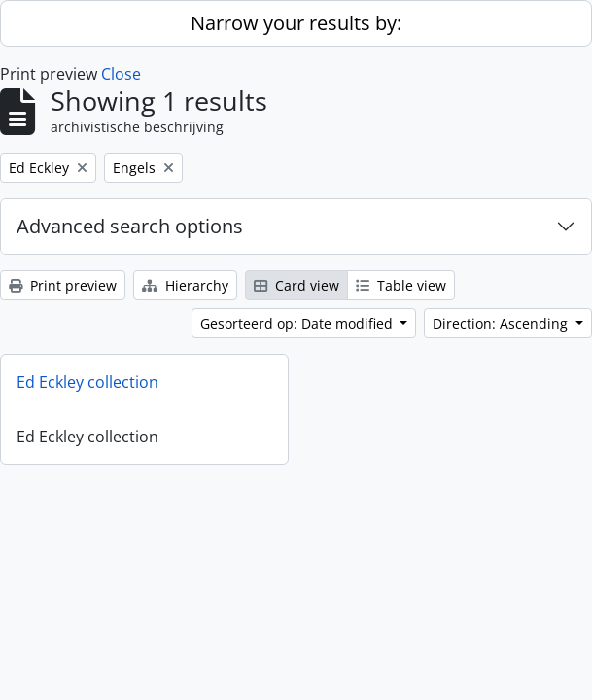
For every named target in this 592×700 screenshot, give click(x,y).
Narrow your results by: (296, 23)
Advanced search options (130, 226)
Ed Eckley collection (87, 382)
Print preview (63, 285)
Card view (296, 285)
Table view (401, 285)
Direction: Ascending (502, 323)
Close (121, 74)
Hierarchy (185, 285)
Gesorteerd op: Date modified (298, 323)
